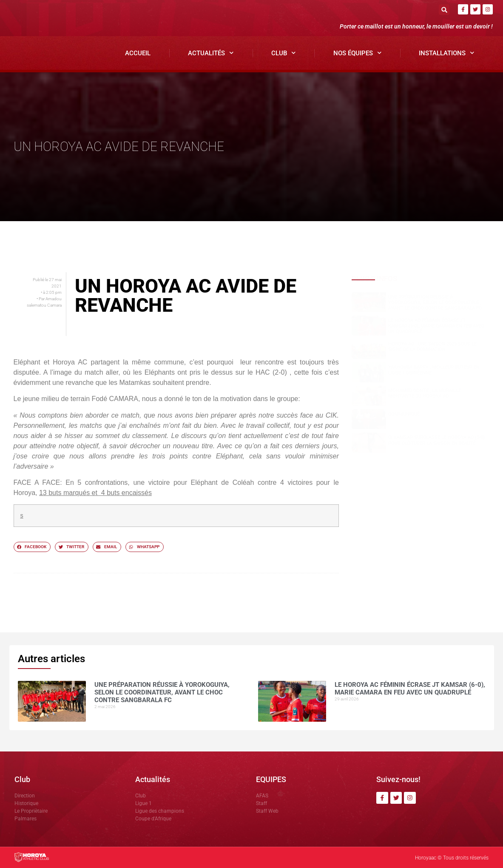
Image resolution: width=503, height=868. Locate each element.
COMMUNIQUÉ (404, 414)
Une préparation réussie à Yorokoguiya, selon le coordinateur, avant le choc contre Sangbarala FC (435, 303)
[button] (444, 10)
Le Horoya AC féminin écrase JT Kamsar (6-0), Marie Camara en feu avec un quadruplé (436, 326)
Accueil (138, 53)
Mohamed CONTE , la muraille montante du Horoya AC (425, 393)
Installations (447, 53)
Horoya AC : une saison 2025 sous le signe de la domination (432, 347)
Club (284, 53)
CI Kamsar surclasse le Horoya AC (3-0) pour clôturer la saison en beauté (436, 440)
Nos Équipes (358, 53)
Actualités (211, 53)
